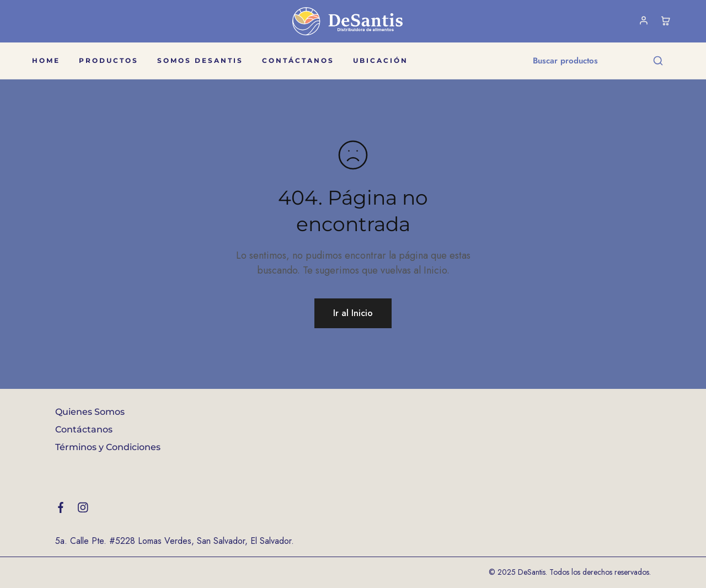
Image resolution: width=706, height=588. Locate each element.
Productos (109, 60)
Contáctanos (298, 60)
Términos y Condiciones (108, 447)
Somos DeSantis (200, 60)
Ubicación (381, 60)
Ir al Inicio (353, 313)
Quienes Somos (90, 412)
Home (46, 60)
